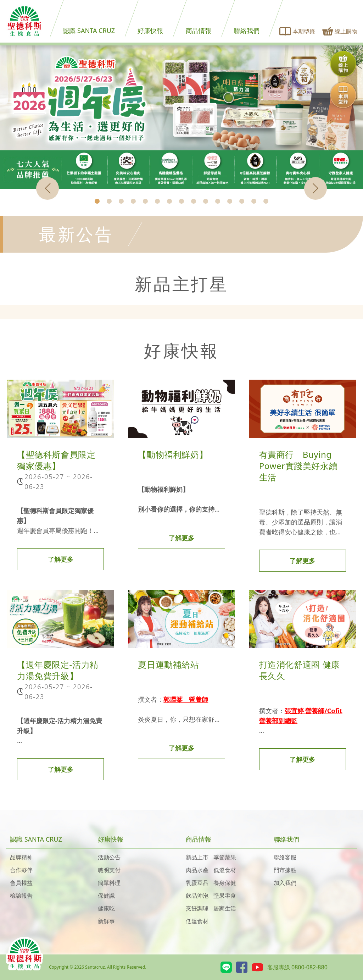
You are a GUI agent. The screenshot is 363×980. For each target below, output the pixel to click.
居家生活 (225, 908)
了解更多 (61, 559)
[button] (97, 201)
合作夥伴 (21, 870)
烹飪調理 (197, 908)
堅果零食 (225, 896)
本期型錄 (297, 31)
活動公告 (109, 857)
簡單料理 (109, 883)
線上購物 (340, 31)
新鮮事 (106, 921)
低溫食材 (225, 870)
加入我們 (285, 883)
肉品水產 (197, 870)
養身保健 (225, 883)
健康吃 (106, 908)
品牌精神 (21, 857)
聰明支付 (109, 870)
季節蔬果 (225, 857)
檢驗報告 (21, 896)
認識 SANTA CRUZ (89, 31)
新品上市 (197, 857)
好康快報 (150, 31)
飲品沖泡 (197, 896)
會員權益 (21, 883)
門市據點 (285, 870)
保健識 (106, 896)
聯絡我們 (247, 31)
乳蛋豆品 (197, 883)
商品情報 (199, 31)
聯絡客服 (285, 857)
